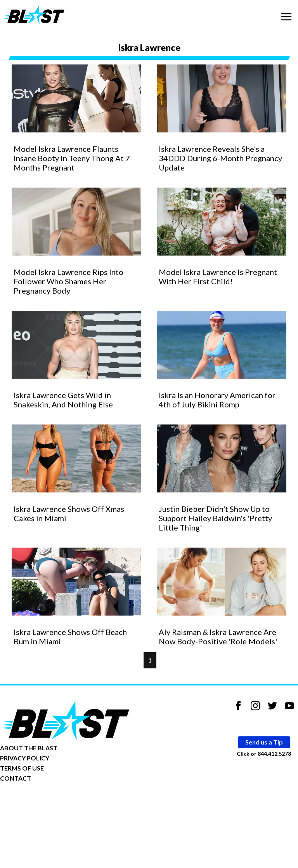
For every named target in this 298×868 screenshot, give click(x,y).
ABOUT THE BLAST (29, 748)
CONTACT (16, 778)
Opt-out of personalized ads (37, 802)
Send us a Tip (264, 742)
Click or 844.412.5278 (264, 753)
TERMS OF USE (22, 768)
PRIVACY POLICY (25, 758)
